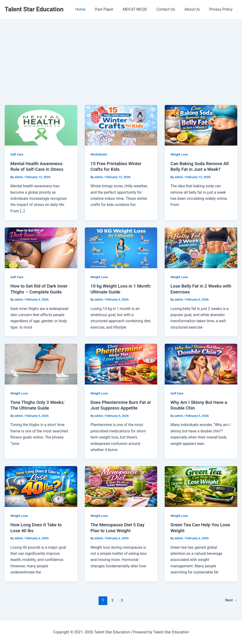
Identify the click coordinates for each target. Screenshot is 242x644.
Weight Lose (179, 154)
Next (231, 600)
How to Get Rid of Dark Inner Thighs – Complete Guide (40, 289)
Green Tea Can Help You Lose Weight (196, 528)
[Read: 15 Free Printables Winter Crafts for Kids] (121, 125)
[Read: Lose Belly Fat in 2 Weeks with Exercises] (201, 248)
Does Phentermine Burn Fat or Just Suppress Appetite (119, 405)
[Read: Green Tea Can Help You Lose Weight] (201, 486)
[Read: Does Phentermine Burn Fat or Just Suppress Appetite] (121, 364)
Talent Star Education (34, 9)
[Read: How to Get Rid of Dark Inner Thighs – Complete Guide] (41, 248)
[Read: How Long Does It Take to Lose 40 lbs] (41, 486)
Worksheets (99, 154)
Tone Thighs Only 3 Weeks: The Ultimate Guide (39, 405)
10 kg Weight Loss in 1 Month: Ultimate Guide (114, 289)
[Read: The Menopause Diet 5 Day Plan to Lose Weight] (121, 486)
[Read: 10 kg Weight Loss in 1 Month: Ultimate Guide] (121, 248)
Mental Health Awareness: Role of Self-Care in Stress (38, 166)
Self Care (17, 154)
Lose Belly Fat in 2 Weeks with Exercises (197, 289)
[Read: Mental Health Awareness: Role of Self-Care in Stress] (41, 125)
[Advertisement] (121, 54)
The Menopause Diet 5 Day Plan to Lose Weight (119, 528)
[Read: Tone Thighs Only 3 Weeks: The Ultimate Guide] (41, 364)
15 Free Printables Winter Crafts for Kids (117, 166)
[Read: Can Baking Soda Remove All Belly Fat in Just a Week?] (201, 125)
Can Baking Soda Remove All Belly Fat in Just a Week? (201, 166)
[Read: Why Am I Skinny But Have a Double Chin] (201, 364)
